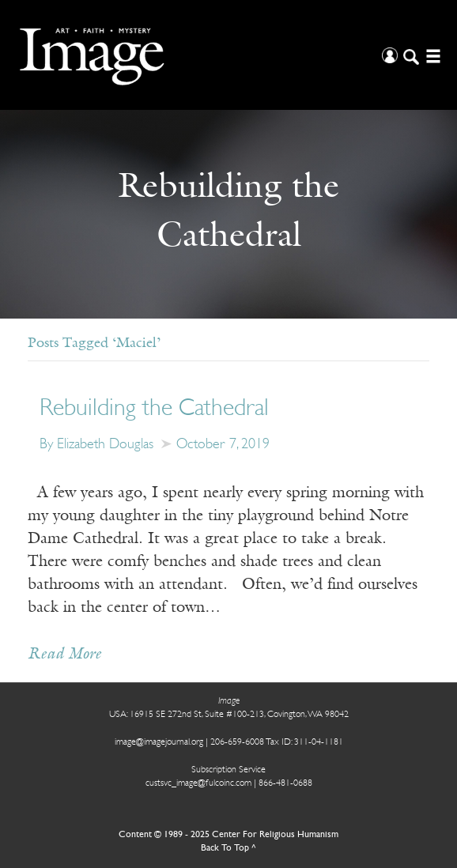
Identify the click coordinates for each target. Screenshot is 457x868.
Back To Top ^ (228, 848)
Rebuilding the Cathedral (154, 409)
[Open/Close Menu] (431, 55)
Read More (64, 655)
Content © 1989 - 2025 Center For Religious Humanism (228, 835)
